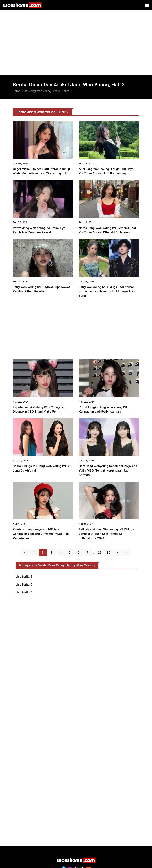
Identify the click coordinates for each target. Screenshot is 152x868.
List (25, 91)
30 (109, 552)
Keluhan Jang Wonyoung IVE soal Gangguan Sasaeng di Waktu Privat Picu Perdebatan (41, 534)
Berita (66, 91)
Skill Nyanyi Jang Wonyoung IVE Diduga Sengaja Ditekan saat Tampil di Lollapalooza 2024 (106, 534)
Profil (57, 91)
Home (17, 91)
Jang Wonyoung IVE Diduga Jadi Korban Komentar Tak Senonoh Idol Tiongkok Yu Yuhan (107, 291)
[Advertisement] (76, 37)
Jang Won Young (40, 91)
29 (100, 552)
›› (127, 552)
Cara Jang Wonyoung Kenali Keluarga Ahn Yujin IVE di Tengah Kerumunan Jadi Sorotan (108, 471)
